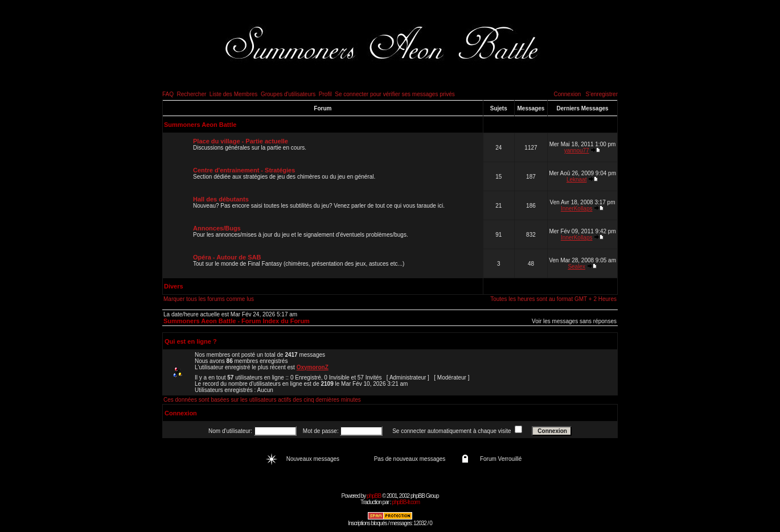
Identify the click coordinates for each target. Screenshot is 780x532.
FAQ (168, 94)
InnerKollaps (577, 209)
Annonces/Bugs (217, 228)
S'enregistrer (602, 94)
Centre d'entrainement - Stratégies (244, 170)
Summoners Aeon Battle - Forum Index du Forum (237, 321)
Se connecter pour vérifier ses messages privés (395, 94)
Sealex (576, 267)
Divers (174, 286)
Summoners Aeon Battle (200, 125)
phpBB (374, 496)
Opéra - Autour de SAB (227, 257)
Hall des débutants (221, 199)
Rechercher (192, 94)
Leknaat (577, 180)
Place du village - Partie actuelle (241, 141)
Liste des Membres (233, 94)
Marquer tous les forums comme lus (209, 299)
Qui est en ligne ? (191, 341)
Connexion (567, 94)
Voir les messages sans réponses (574, 321)
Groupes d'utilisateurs (288, 94)
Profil (325, 94)
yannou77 (577, 150)
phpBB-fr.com (406, 502)
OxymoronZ (313, 367)
